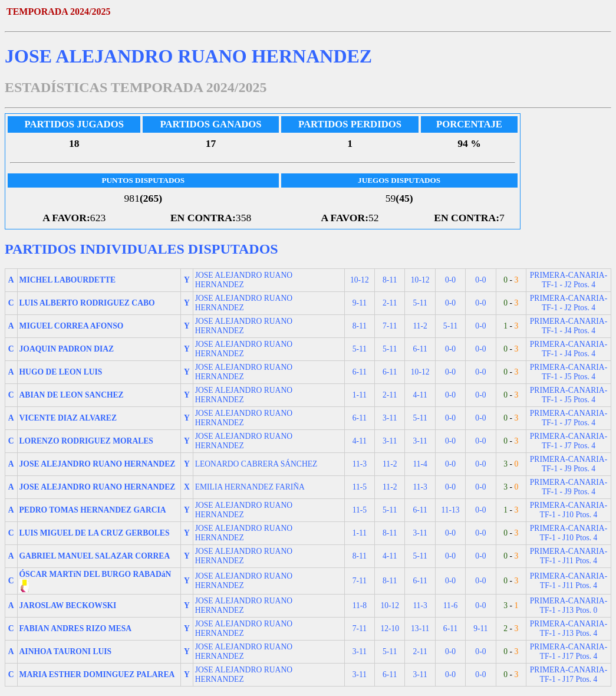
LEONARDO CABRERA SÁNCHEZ (256, 464)
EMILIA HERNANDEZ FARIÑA (250, 487)
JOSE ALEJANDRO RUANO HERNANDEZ (244, 280)
